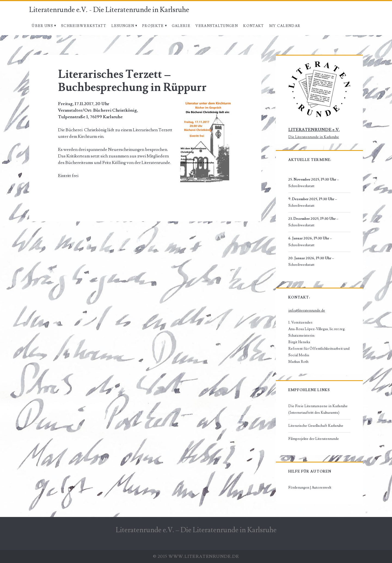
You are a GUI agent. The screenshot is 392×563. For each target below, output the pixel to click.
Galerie (181, 26)
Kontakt (253, 26)
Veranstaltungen (217, 26)
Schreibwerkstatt (84, 26)
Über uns (42, 26)
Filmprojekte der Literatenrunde (314, 439)
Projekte (153, 26)
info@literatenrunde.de (307, 311)
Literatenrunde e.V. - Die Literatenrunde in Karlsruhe (109, 10)
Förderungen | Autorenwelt (310, 488)
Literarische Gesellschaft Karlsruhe (316, 426)
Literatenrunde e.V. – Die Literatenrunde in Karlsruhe (196, 530)
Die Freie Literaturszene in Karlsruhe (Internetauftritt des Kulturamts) (318, 409)
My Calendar (285, 26)
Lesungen (123, 26)
